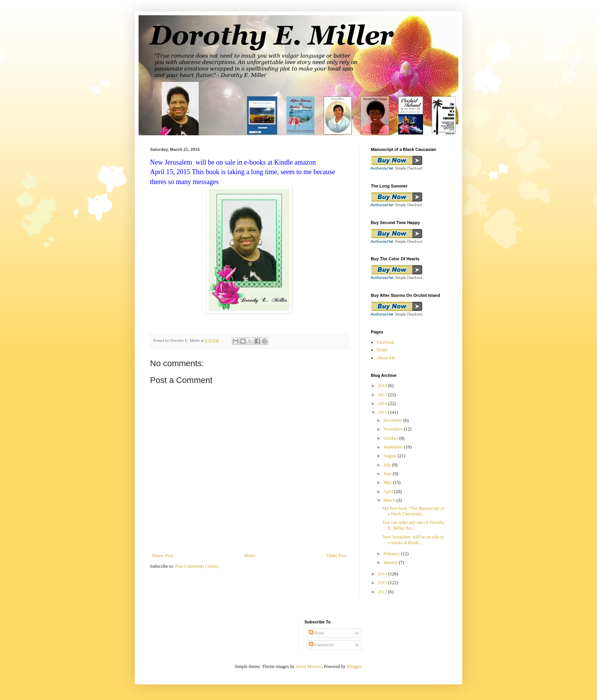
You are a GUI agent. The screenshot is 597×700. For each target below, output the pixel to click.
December (393, 420)
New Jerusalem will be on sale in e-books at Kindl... (413, 540)
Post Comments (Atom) (197, 566)
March (390, 500)
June (388, 474)
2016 (383, 404)
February (392, 554)
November (394, 429)
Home (250, 556)
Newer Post (163, 556)
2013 (383, 583)
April (389, 492)
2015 (383, 412)
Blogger (354, 666)
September (394, 447)
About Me (386, 358)
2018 (383, 386)
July (388, 465)
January (391, 562)
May (388, 482)
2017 (383, 395)
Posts (316, 633)
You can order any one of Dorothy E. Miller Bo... (413, 525)
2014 (383, 574)
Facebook (385, 342)
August (391, 456)
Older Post (336, 556)
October (391, 438)
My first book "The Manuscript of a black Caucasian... (413, 511)
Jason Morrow (309, 666)
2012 (383, 592)
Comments (322, 645)
